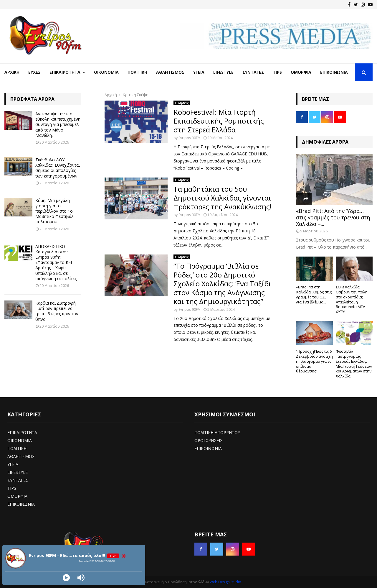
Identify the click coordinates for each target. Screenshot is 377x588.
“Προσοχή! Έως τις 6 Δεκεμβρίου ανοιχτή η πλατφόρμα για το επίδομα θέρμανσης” (314, 361)
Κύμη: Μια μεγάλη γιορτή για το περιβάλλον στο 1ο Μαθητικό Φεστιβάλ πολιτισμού (54, 211)
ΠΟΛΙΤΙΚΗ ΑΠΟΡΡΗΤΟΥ (217, 432)
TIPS (12, 488)
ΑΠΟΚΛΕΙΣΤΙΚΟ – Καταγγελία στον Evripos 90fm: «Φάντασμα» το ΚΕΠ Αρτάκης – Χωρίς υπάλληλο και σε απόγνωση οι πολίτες (56, 262)
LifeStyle (223, 72)
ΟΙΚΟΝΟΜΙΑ (20, 440)
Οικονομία (106, 72)
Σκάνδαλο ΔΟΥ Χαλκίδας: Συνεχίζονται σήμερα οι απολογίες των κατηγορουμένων (58, 168)
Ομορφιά (301, 72)
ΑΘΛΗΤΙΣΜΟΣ (21, 456)
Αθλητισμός (170, 72)
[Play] (66, 578)
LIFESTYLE (18, 472)
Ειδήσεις (182, 103)
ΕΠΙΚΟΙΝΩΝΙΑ (21, 504)
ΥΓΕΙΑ (13, 464)
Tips (277, 72)
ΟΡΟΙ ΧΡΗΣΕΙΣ (209, 440)
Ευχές (34, 72)
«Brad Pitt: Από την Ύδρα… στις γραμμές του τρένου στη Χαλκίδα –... (333, 217)
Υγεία (199, 72)
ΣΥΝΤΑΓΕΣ (18, 480)
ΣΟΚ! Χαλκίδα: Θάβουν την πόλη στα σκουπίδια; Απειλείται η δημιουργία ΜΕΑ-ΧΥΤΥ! (352, 299)
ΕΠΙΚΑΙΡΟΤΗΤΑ (22, 432)
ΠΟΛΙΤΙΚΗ (17, 448)
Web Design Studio (225, 582)
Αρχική (12, 72)
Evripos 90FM (190, 138)
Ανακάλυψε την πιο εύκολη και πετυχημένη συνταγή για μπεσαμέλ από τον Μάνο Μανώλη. (58, 124)
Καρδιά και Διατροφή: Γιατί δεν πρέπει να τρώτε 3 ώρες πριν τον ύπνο (57, 311)
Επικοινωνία (334, 72)
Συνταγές (253, 72)
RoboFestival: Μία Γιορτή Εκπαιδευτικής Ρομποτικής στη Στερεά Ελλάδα (219, 121)
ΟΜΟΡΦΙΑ (17, 496)
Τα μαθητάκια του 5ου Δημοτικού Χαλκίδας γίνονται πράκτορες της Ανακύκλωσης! (223, 198)
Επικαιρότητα (65, 72)
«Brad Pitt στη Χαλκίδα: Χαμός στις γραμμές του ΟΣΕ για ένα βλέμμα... (314, 294)
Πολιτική (137, 72)
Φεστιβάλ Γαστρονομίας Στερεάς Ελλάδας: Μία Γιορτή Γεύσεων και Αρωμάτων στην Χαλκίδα (354, 364)
